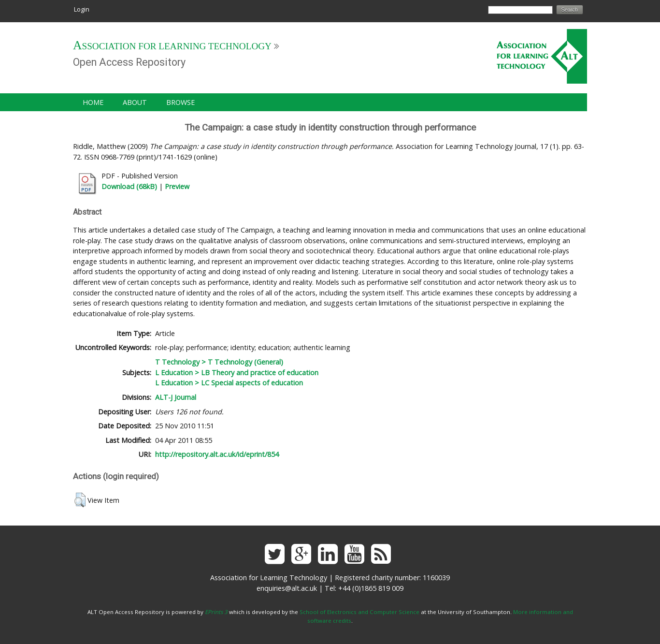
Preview (177, 186)
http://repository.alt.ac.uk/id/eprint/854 (217, 454)
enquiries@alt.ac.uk (287, 588)
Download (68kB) (129, 186)
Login (82, 9)
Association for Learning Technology (172, 46)
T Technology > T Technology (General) (219, 362)
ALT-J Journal (176, 397)
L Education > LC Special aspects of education (229, 383)
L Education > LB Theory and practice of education (237, 373)
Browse (180, 102)
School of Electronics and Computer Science (359, 612)
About (135, 102)
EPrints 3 (216, 612)
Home (93, 102)
